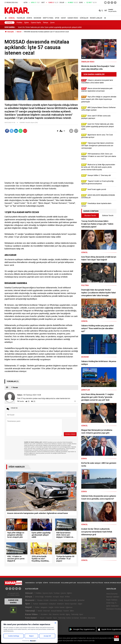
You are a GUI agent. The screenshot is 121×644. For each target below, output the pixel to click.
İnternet (47, 611)
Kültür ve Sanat (73, 618)
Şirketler (81, 600)
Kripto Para (48, 18)
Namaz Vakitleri (113, 597)
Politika (19, 23)
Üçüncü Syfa (47, 593)
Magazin (44, 607)
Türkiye (46, 23)
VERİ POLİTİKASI (97, 583)
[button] (58, 131)
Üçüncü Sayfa (36, 23)
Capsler (49, 618)
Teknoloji (30, 611)
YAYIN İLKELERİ (54, 583)
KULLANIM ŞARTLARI (68, 583)
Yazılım (66, 611)
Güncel (12, 18)
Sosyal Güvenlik (70, 600)
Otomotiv (54, 600)
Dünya (29, 18)
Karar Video (73, 18)
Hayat (63, 18)
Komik (62, 614)
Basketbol (43, 604)
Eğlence (69, 607)
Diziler (37, 607)
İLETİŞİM (39, 583)
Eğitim (27, 23)
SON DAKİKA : (10, 27)
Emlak (46, 600)
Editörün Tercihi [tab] (108, 216)
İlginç (68, 614)
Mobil (40, 611)
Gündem (44, 614)
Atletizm (60, 604)
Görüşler (84, 18)
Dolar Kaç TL (111, 603)
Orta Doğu (39, 597)
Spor (57, 18)
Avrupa (56, 597)
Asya (62, 597)
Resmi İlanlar (96, 18)
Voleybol (52, 604)
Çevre (52, 23)
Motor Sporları (71, 604)
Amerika (48, 597)
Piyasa (40, 600)
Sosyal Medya (57, 611)
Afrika (67, 597)
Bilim (72, 611)
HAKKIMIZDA (30, 583)
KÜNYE (46, 583)
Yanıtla (21, 401)
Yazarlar (21, 18)
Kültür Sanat (60, 607)
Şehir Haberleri (112, 606)
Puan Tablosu (112, 600)
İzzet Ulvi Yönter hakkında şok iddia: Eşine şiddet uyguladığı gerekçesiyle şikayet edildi (50, 27)
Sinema (56, 614)
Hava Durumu (112, 594)
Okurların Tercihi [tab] (90, 216)
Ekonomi (37, 18)
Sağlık (51, 607)
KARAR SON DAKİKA (13, 601)
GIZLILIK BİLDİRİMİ (84, 583)
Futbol (36, 604)
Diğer (80, 604)
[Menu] (105, 18)
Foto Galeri (31, 618)
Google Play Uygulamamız (84, 629)
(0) (28, 401)
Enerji (61, 600)
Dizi (50, 614)
